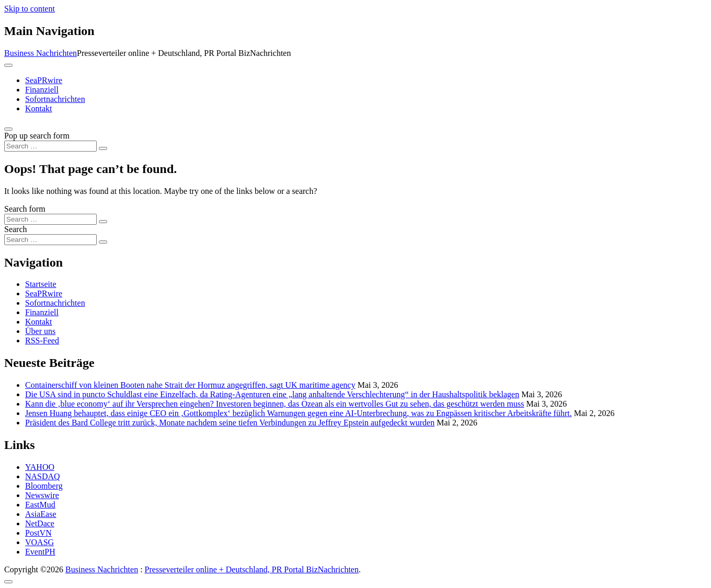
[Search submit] (103, 148)
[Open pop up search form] (8, 129)
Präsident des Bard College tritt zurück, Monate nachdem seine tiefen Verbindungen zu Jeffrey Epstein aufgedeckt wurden (230, 423)
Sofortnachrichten (55, 99)
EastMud (40, 505)
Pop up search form (37, 136)
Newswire (42, 495)
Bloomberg (44, 486)
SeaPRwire (44, 80)
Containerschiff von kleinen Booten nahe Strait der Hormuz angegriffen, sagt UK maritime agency (190, 385)
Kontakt (39, 108)
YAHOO (40, 467)
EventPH (40, 552)
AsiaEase (41, 514)
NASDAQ (43, 476)
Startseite (41, 284)
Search (16, 229)
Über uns (40, 331)
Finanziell (42, 90)
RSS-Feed (42, 341)
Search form (25, 209)
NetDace (40, 523)
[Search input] (50, 146)
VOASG (39, 542)
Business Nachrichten (41, 53)
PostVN (38, 533)
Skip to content (30, 9)
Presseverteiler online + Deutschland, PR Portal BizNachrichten (252, 569)
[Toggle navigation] (8, 65)
